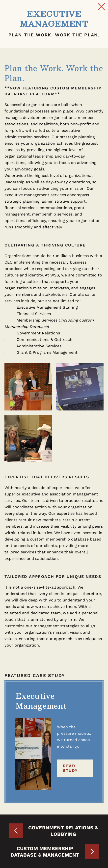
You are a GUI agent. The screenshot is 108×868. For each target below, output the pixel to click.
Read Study (70, 768)
